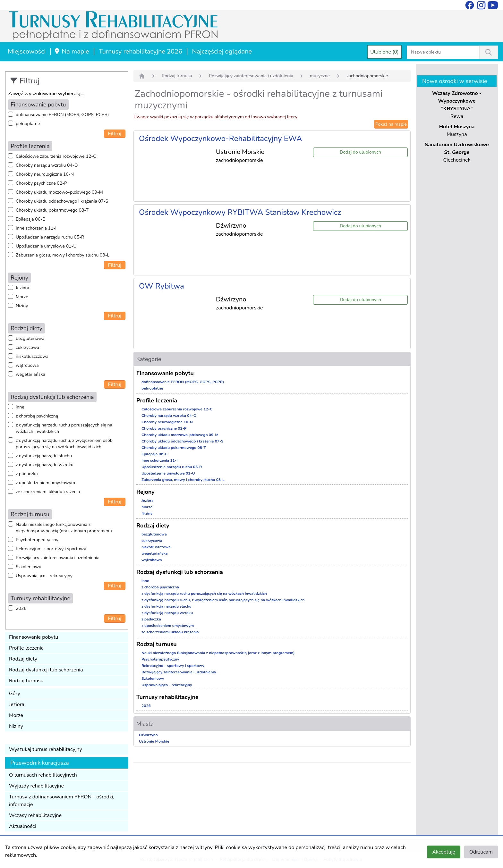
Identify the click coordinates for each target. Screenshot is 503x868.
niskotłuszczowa (32, 356)
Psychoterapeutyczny (37, 540)
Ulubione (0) (384, 52)
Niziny (22, 306)
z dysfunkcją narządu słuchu (44, 456)
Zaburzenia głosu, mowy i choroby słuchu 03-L (63, 255)
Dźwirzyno (148, 735)
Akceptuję (443, 852)
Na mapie (71, 51)
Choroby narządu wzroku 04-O (47, 165)
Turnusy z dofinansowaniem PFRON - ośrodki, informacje (62, 801)
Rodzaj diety (23, 659)
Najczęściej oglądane (222, 51)
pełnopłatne (28, 124)
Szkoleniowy (28, 567)
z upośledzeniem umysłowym (45, 483)
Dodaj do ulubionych (360, 152)
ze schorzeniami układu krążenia (48, 492)
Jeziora (22, 288)
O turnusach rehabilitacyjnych (43, 775)
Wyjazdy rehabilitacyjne (36, 786)
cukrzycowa (27, 347)
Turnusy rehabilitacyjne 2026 (141, 51)
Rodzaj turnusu (26, 681)
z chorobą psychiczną (37, 416)
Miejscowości (27, 51)
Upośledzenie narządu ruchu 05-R (50, 237)
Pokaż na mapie (391, 124)
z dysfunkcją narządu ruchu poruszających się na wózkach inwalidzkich (64, 428)
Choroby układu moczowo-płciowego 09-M (59, 192)
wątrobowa (27, 365)
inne (20, 407)
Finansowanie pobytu (34, 637)
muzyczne (320, 76)
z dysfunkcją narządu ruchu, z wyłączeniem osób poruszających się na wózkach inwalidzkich (64, 444)
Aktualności (22, 826)
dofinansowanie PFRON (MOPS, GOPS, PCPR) (62, 115)
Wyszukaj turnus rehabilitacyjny (46, 749)
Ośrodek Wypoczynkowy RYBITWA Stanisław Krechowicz (240, 212)
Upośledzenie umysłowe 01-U (46, 246)
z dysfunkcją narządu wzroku (45, 465)
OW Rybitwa (162, 286)
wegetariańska (30, 374)
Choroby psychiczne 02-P (41, 183)
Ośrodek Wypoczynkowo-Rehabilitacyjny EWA (221, 139)
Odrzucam (481, 852)
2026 (21, 608)
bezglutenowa (30, 338)
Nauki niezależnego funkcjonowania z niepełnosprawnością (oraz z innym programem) (64, 528)
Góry (15, 694)
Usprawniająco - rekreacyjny (44, 576)
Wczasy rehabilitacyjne (35, 815)
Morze (22, 297)
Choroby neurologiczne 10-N (45, 174)
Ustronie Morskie (154, 741)
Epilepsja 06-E (30, 219)
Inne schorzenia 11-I (36, 228)
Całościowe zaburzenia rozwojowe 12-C (56, 156)
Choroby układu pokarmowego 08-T (52, 210)
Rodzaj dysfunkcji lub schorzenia (46, 670)
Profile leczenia (26, 648)
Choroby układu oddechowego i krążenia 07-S (62, 201)
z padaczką (27, 474)
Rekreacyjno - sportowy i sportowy (51, 549)
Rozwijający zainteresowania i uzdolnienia (58, 558)
